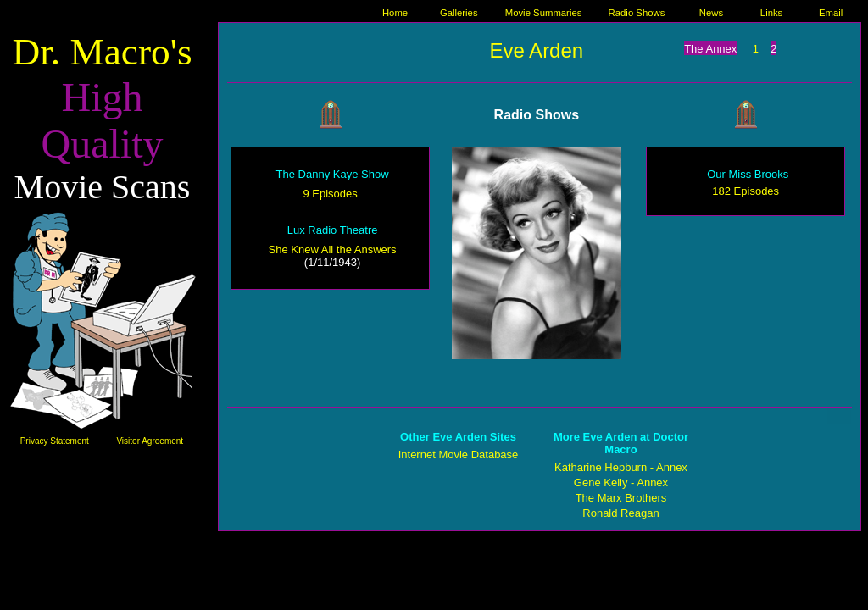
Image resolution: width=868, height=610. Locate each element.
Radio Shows (637, 13)
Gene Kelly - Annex (621, 482)
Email (831, 13)
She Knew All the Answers (333, 250)
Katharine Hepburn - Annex (621, 467)
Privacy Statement (55, 441)
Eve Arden (536, 50)
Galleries (459, 13)
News (711, 13)
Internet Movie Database (459, 455)
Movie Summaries (544, 13)
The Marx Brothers (621, 498)
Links (771, 13)
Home (395, 13)
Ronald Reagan (620, 513)
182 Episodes (746, 191)
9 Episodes (330, 194)
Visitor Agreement (150, 441)
